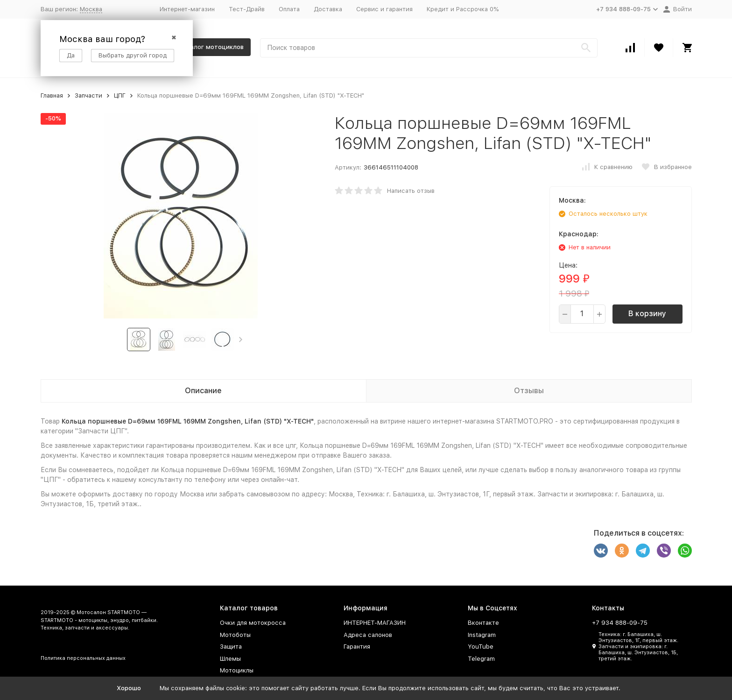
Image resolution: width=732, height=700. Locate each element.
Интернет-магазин (187, 9)
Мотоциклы (237, 670)
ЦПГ (120, 95)
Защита (231, 647)
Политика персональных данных (83, 658)
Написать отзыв (411, 191)
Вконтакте (483, 623)
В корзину (647, 314)
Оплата (289, 9)
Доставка (328, 9)
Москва (91, 9)
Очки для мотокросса (253, 623)
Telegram (481, 659)
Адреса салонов (368, 635)
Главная (52, 95)
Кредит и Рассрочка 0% (463, 9)
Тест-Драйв (247, 9)
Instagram (482, 635)
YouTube (481, 647)
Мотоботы (235, 635)
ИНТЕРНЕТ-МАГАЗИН (375, 623)
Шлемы (230, 659)
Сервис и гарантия (384, 9)
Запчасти (88, 95)
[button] (241, 339)
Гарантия (357, 647)
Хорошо (129, 688)
